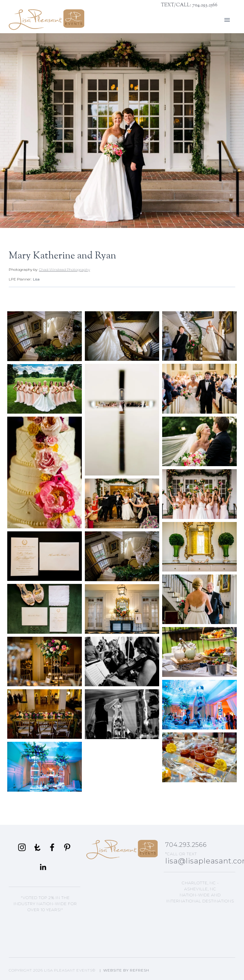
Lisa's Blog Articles (200, 934)
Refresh (140, 970)
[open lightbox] (45, 336)
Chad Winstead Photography (64, 269)
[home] (47, 20)
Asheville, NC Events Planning (200, 915)
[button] (227, 20)
